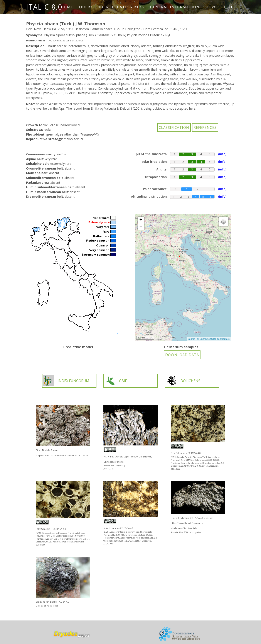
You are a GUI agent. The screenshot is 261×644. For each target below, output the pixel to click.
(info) (61, 154)
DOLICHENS (183, 381)
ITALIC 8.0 (44, 7)
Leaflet (191, 339)
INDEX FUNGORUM (66, 381)
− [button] (141, 227)
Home (67, 7)
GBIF (116, 381)
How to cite (220, 7)
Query (86, 7)
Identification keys (121, 7)
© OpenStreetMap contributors (213, 339)
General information (175, 7)
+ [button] (141, 220)
